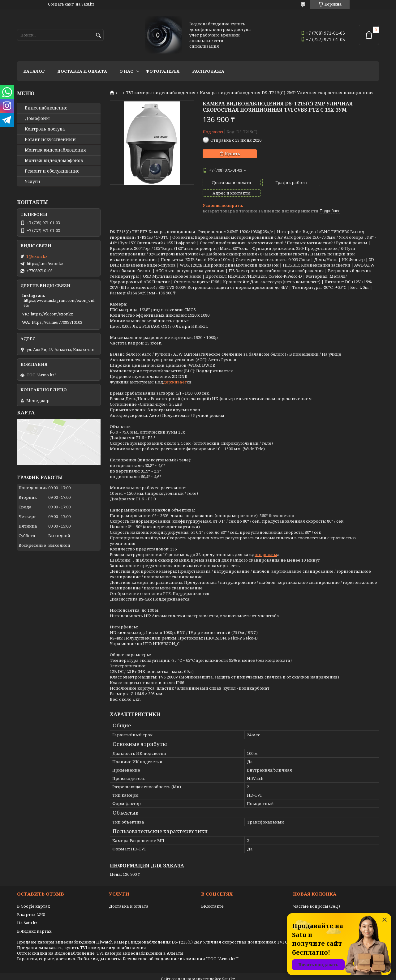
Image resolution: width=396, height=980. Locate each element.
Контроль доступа (45, 129)
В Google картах (34, 896)
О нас (126, 71)
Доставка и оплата (82, 71)
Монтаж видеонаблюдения (55, 150)
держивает (175, 371)
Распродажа (208, 71)
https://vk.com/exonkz (52, 314)
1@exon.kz (37, 256)
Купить (232, 154)
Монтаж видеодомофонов (54, 160)
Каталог (34, 71)
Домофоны (37, 118)
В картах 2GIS (31, 904)
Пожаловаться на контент (214, 974)
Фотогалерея (163, 71)
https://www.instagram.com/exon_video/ (59, 303)
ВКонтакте (212, 896)
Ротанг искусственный (50, 139)
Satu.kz (229, 968)
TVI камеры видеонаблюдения (161, 93)
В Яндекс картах (34, 921)
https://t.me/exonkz (45, 263)
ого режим (266, 544)
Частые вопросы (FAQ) (316, 896)
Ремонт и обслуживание (52, 171)
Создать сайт (61, 4)
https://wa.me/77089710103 (57, 322)
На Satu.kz (27, 912)
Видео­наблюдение (46, 108)
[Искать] (98, 35)
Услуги (32, 182)
